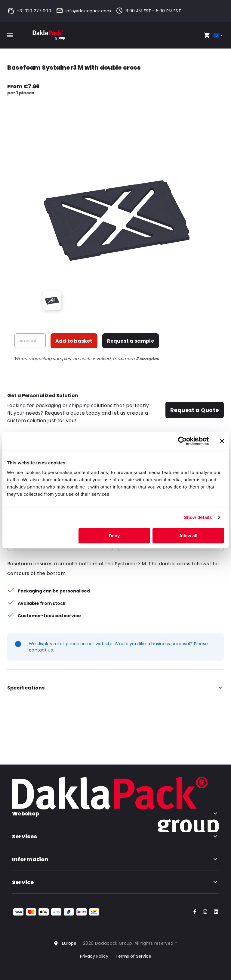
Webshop (115, 814)
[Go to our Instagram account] (204, 912)
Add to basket (74, 341)
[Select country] (219, 35)
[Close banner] (222, 441)
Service (115, 882)
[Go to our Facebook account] (194, 912)
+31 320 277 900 (29, 11)
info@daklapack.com (83, 11)
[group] (52, 300)
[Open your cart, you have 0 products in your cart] (207, 35)
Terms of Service (133, 956)
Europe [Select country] (69, 943)
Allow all (188, 536)
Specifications (115, 688)
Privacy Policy (94, 956)
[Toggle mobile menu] (10, 35)
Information (115, 859)
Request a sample (131, 341)
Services (115, 836)
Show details (198, 517)
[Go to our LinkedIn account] (214, 912)
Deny (114, 536)
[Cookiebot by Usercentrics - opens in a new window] (182, 441)
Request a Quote (195, 410)
